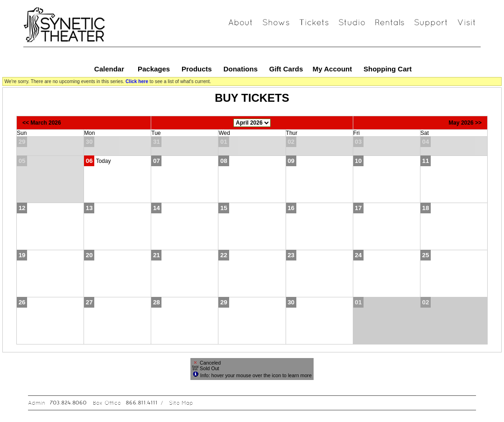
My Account (332, 69)
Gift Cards (286, 69)
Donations (241, 69)
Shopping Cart (388, 69)
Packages (154, 69)
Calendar (109, 69)
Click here (137, 81)
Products (197, 69)
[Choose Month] (252, 123)
